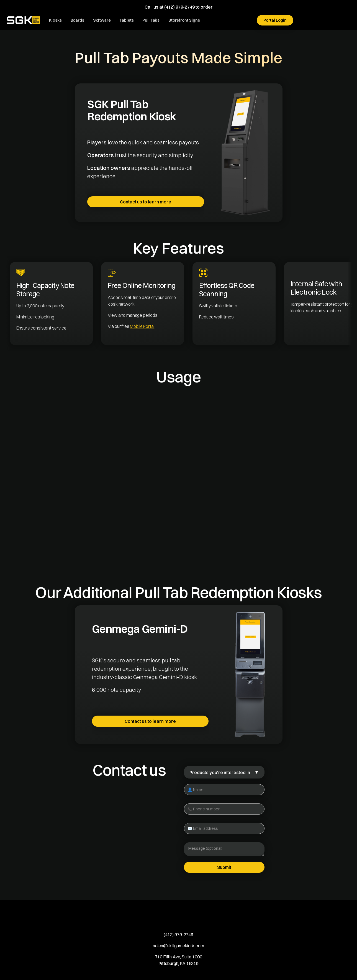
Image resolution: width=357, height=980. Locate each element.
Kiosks (55, 20)
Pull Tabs (151, 20)
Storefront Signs (184, 20)
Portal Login (275, 20)
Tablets (126, 20)
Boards (77, 20)
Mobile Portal (142, 326)
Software (102, 20)
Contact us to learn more (146, 202)
